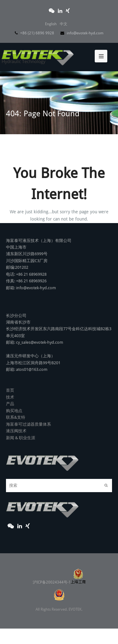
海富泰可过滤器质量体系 (28, 424)
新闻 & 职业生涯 (21, 438)
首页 (10, 390)
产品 (10, 404)
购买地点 (14, 411)
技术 (10, 397)
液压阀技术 (16, 431)
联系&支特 (16, 417)
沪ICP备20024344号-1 (59, 582)
